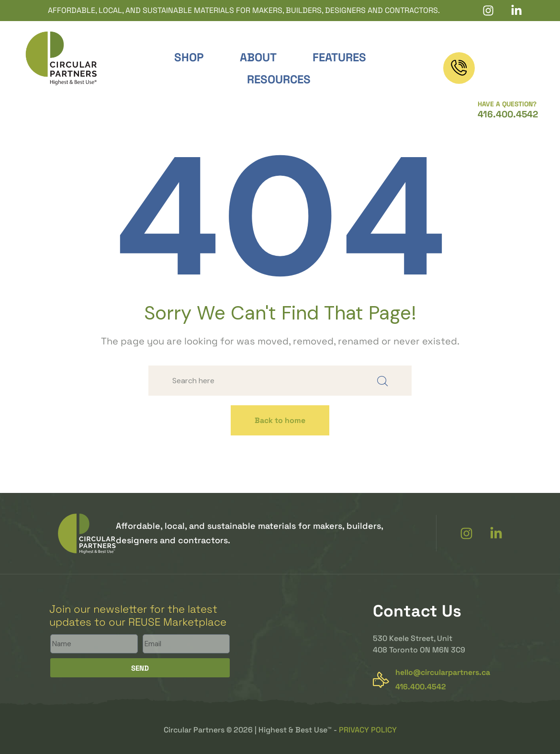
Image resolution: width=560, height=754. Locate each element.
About (258, 57)
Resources (279, 79)
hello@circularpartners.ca (443, 672)
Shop (189, 57)
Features (339, 57)
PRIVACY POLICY (368, 730)
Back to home (280, 420)
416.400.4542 (508, 76)
